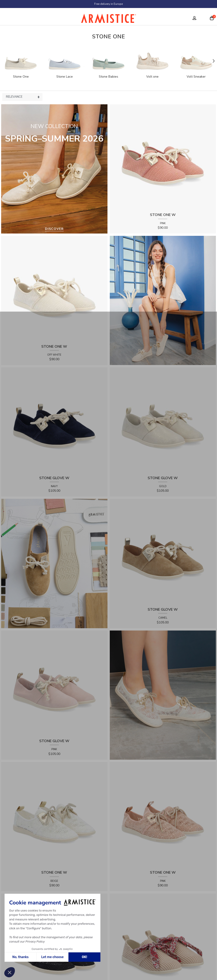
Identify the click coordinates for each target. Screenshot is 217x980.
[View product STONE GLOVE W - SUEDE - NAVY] (54, 420)
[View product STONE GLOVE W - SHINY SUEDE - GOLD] (163, 420)
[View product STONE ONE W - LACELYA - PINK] (163, 815)
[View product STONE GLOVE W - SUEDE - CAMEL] (163, 552)
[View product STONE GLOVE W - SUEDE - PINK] (54, 683)
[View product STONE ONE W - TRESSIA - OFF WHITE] (54, 289)
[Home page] (108, 19)
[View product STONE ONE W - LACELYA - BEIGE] (54, 815)
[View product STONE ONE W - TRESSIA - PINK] (163, 157)
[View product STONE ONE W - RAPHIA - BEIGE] (163, 946)
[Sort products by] (22, 97)
